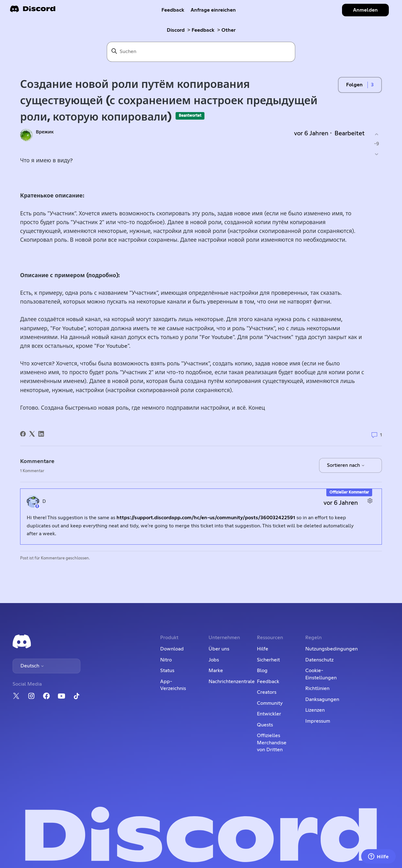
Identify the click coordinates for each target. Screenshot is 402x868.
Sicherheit (268, 660)
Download (172, 649)
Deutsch (32, 666)
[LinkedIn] (41, 434)
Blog (262, 671)
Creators (267, 692)
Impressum (318, 721)
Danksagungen (322, 699)
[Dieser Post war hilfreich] (376, 134)
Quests (265, 725)
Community (270, 703)
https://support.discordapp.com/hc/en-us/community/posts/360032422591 (206, 518)
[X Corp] (32, 434)
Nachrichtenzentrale (232, 682)
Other (228, 30)
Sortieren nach (346, 465)
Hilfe (263, 649)
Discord (176, 30)
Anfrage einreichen (213, 10)
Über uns (219, 649)
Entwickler (269, 714)
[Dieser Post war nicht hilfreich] (376, 154)
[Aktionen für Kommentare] (370, 501)
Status (167, 671)
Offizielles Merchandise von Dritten (272, 743)
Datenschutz (319, 660)
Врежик (45, 132)
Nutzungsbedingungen (331, 649)
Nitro (166, 660)
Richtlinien (317, 688)
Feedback (173, 10)
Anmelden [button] (365, 10)
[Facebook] (23, 434)
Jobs (214, 660)
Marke (216, 671)
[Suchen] (201, 52)
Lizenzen (315, 710)
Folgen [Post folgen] (354, 85)
